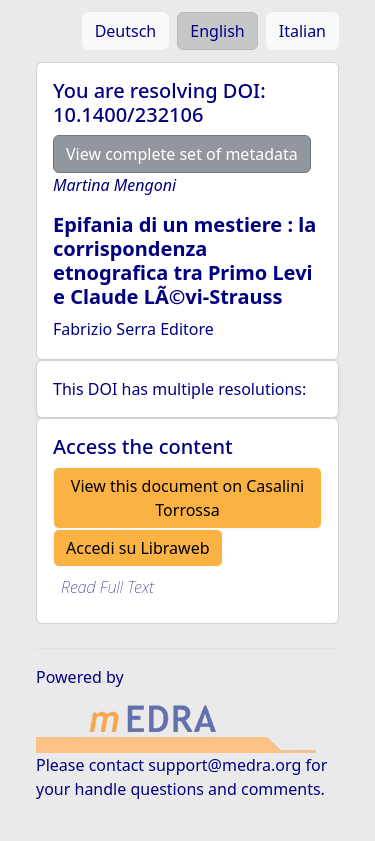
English (217, 31)
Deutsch (126, 31)
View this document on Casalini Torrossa (187, 498)
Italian (302, 31)
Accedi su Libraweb (138, 548)
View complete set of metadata (182, 154)
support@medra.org (224, 765)
